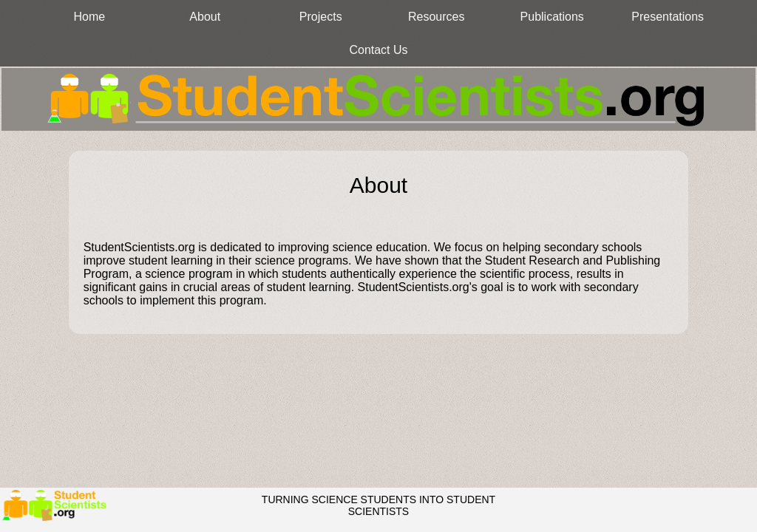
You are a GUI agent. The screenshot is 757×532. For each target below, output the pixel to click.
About (205, 17)
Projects (321, 17)
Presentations (668, 17)
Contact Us (378, 50)
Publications (552, 17)
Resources (436, 17)
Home (89, 17)
